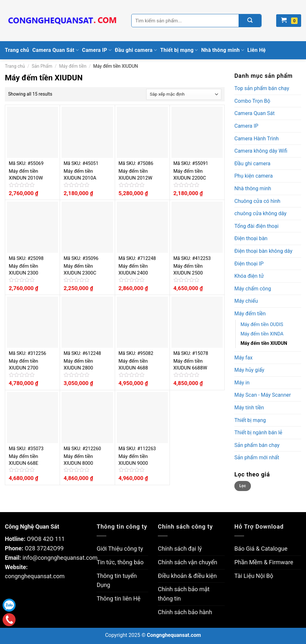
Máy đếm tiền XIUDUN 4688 (133, 364)
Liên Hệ (257, 50)
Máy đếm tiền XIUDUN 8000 (78, 460)
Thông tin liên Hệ (118, 598)
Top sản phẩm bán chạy (262, 88)
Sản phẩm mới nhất (257, 457)
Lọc (242, 486)
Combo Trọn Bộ (252, 101)
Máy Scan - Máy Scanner (263, 395)
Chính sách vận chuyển (188, 562)
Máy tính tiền (249, 408)
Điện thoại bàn (251, 238)
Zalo (9, 605)
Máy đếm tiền (73, 66)
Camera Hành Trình (257, 139)
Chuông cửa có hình (257, 201)
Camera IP (97, 50)
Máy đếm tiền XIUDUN (264, 343)
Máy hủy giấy (249, 370)
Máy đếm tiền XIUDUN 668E (24, 460)
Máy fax (243, 358)
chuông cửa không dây (260, 213)
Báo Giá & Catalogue (261, 549)
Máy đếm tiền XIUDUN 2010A (80, 175)
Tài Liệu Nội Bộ (254, 576)
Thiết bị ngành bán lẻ (258, 433)
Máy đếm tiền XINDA (262, 334)
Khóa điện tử (249, 276)
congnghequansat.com (35, 576)
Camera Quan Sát (56, 50)
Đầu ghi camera (136, 50)
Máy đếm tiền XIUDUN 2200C (190, 175)
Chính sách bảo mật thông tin (184, 594)
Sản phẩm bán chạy (257, 445)
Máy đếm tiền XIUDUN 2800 (78, 364)
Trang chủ (17, 50)
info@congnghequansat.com (60, 558)
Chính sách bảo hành (185, 612)
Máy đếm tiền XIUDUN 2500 (188, 269)
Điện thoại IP (249, 264)
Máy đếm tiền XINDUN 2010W (26, 175)
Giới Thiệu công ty (120, 549)
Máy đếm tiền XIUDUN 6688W (190, 364)
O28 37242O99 (44, 548)
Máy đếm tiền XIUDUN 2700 (24, 364)
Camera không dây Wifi (261, 151)
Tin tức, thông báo (120, 562)
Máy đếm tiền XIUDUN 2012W (135, 175)
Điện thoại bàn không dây (263, 251)
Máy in (242, 383)
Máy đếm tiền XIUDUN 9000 (133, 460)
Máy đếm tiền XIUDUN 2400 (133, 269)
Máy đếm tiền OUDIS (262, 325)
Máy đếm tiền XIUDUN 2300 (24, 269)
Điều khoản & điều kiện (187, 576)
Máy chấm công (253, 289)
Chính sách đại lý (180, 549)
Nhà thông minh (223, 50)
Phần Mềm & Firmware (264, 562)
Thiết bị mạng (179, 50)
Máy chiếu (246, 301)
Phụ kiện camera (253, 176)
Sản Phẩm (42, 66)
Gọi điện (9, 620)
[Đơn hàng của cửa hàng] (184, 94)
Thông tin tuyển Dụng (117, 580)
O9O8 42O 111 (46, 539)
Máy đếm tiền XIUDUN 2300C (80, 269)
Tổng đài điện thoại (256, 226)
